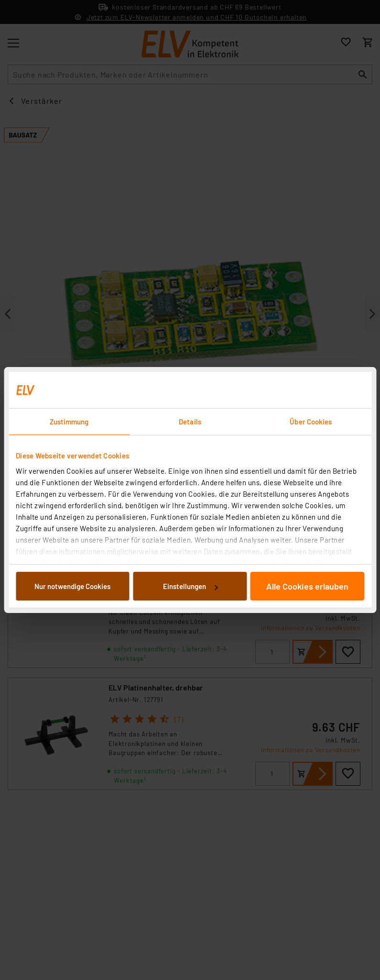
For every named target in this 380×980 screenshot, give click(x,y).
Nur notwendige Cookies (72, 586)
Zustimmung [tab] (69, 422)
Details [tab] (190, 422)
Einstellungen (190, 586)
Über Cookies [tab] (311, 422)
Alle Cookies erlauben (307, 586)
